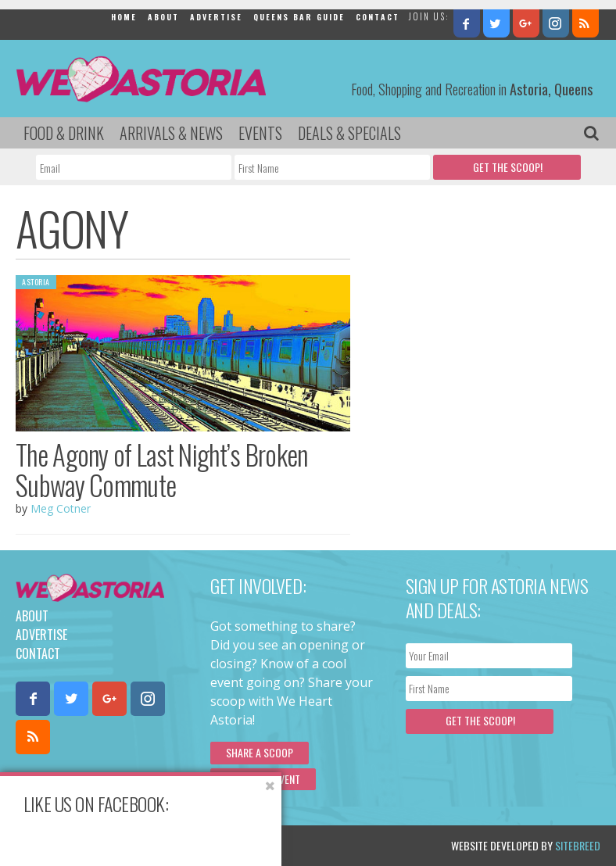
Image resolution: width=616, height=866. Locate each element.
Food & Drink (64, 133)
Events (260, 133)
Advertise (216, 17)
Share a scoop (260, 752)
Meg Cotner (61, 508)
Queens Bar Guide (299, 17)
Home (124, 17)
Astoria (36, 282)
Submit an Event (263, 779)
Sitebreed (578, 845)
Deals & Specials (349, 133)
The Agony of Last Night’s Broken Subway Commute (162, 469)
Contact (378, 17)
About (163, 17)
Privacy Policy (174, 845)
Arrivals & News (171, 133)
